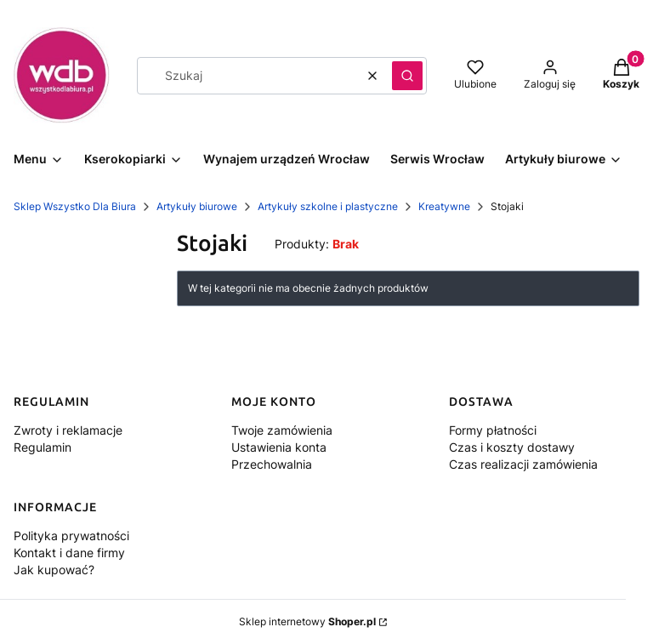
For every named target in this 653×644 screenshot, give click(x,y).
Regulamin (43, 447)
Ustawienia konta (279, 447)
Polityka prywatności (71, 536)
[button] (407, 76)
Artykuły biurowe (197, 206)
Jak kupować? (54, 570)
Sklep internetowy (307, 621)
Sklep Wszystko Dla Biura (75, 206)
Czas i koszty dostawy (512, 447)
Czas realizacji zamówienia (523, 464)
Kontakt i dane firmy (69, 553)
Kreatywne (444, 206)
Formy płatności (493, 430)
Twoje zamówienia (282, 430)
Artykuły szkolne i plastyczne (328, 206)
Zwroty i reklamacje (68, 430)
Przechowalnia (272, 464)
